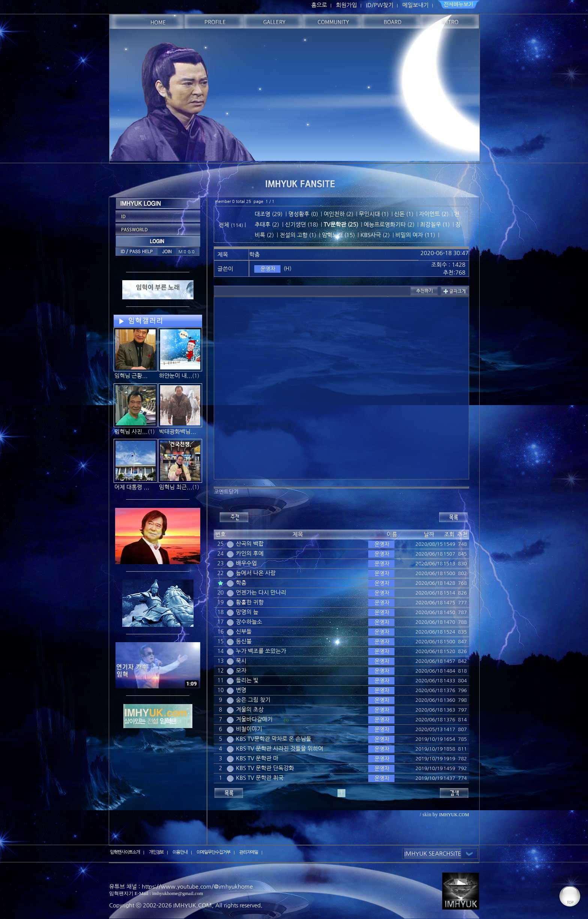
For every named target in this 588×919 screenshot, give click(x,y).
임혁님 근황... (131, 376)
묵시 (241, 661)
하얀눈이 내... (176, 376)
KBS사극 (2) (375, 235)
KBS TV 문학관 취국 (260, 778)
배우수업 (246, 563)
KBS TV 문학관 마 (257, 758)
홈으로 (319, 5)
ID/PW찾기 (380, 5)
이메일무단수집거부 (213, 852)
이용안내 (180, 852)
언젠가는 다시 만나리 (261, 592)
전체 (225, 225)
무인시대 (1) (374, 214)
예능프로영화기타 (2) (389, 224)
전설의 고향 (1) (298, 235)
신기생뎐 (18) (301, 224)
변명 (241, 690)
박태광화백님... (178, 432)
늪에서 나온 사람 (256, 573)
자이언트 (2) (434, 214)
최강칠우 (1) (435, 224)
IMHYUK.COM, (193, 905)
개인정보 (156, 852)
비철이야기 (249, 729)
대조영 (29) (268, 214)
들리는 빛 (247, 680)
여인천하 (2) (338, 214)
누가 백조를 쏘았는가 (261, 651)
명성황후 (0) (303, 214)
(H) (287, 268)
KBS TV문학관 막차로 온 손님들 (274, 739)
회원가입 (346, 5)
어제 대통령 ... (132, 487)
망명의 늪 (247, 612)
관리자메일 (249, 852)
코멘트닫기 (226, 492)
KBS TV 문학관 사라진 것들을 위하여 (280, 749)
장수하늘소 (249, 622)
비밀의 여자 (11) (415, 235)
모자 (241, 670)
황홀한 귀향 (250, 602)
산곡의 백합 (250, 544)
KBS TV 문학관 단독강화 (265, 768)
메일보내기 (415, 5)
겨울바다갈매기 (254, 719)
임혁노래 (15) (338, 235)
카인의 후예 (250, 553)
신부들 (244, 631)
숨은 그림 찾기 (253, 700)
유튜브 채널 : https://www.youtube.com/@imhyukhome (181, 887)
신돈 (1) (404, 214)
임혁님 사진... (131, 432)
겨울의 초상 (250, 710)
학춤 (241, 583)
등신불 (244, 641)
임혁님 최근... (176, 487)
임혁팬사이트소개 (125, 852)
